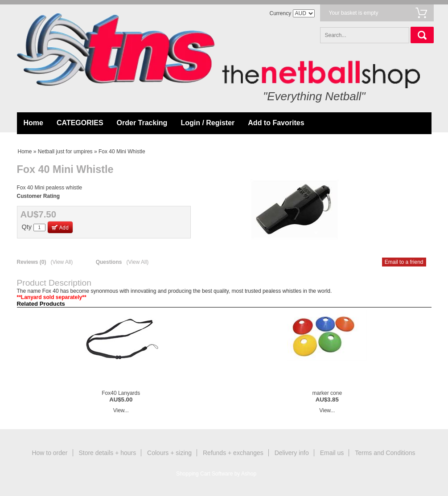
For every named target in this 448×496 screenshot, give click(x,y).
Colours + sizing (169, 453)
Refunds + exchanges (233, 453)
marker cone (327, 393)
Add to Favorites (276, 123)
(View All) (62, 262)
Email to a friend (404, 262)
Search (422, 35)
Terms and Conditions (385, 453)
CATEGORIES (80, 123)
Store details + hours (107, 453)
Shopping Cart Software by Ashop (216, 474)
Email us (332, 453)
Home (33, 123)
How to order (49, 453)
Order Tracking (142, 123)
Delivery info (292, 453)
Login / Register (208, 123)
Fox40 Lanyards (121, 393)
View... (121, 410)
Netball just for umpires (65, 152)
